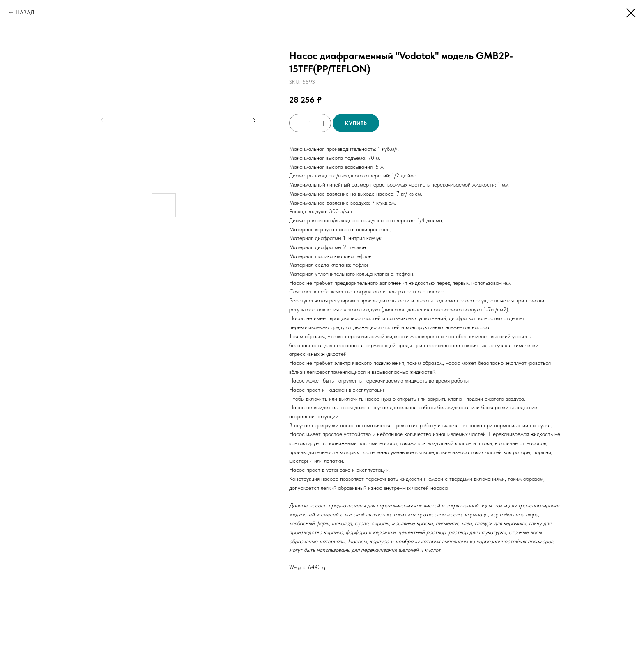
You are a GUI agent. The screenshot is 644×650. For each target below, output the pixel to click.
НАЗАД (25, 12)
